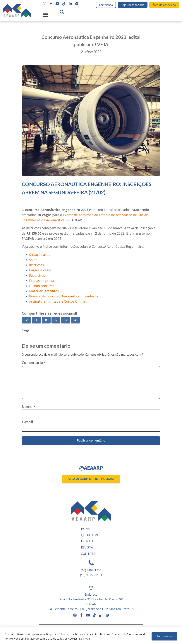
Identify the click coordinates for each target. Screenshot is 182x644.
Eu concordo (164, 636)
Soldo (33, 260)
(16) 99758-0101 (91, 575)
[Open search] (62, 12)
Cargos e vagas (40, 270)
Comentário (34, 363)
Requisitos (37, 275)
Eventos (88, 541)
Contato (88, 553)
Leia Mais (85, 639)
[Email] (46, 320)
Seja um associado (133, 5)
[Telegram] (75, 320)
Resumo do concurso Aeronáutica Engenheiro (63, 296)
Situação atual (40, 255)
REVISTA (87, 547)
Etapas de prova (42, 280)
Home (85, 529)
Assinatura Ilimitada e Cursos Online (57, 301)
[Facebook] (36, 320)
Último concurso (42, 286)
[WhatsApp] (66, 320)
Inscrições (36, 265)
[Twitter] (27, 320)
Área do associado (164, 5)
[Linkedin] (56, 320)
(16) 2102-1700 (91, 570)
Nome (29, 407)
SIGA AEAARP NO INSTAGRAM (91, 479)
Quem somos (91, 535)
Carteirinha (106, 5)
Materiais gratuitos (44, 291)
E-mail (29, 422)
